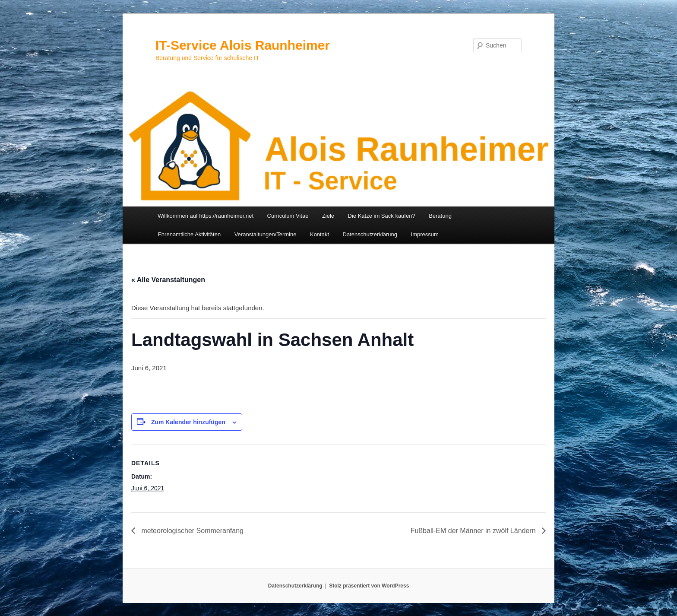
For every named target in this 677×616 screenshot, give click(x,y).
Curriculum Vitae (288, 216)
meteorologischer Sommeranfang (191, 531)
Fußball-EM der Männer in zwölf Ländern (474, 531)
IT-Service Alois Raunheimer (243, 45)
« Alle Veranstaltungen (168, 280)
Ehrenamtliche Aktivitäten (189, 234)
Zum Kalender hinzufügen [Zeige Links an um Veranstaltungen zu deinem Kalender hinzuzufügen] (188, 422)
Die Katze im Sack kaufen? (382, 216)
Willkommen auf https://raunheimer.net (206, 216)
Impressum (425, 234)
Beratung (440, 216)
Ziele (328, 216)
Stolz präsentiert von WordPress (369, 586)
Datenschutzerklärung (370, 234)
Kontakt (320, 234)
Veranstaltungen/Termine (266, 234)
